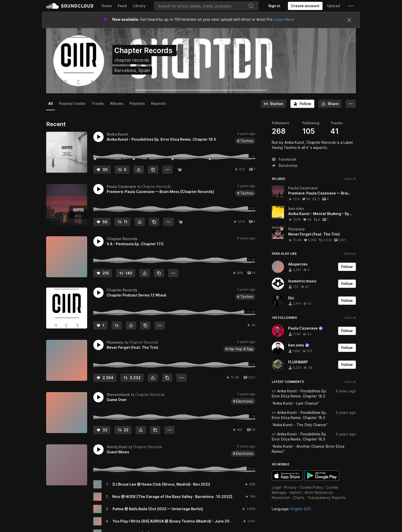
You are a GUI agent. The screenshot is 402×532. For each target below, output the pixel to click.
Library (139, 6)
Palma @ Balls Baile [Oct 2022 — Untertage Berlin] (158, 509)
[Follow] (302, 104)
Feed (122, 6)
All (51, 103)
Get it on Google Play (322, 476)
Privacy (290, 487)
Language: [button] (292, 509)
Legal (276, 487)
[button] (351, 6)
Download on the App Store (287, 476)
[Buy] (180, 170)
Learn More (284, 19)
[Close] (349, 20)
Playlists (137, 103)
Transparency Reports (327, 498)
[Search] (206, 6)
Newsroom (281, 498)
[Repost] (122, 170)
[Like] (102, 170)
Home (107, 6)
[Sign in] (274, 6)
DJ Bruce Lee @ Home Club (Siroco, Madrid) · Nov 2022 (161, 484)
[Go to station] (274, 104)
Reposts (158, 103)
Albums (117, 103)
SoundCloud (70, 6)
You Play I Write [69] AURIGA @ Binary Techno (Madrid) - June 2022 (173, 521)
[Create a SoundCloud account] (305, 6)
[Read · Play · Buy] (181, 222)
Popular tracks (72, 103)
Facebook (284, 159)
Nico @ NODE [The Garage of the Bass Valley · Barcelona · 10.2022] (172, 497)
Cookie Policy (311, 487)
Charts (299, 498)
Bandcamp (285, 165)
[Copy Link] (153, 170)
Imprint (296, 492)
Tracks (98, 103)
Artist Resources (319, 492)
